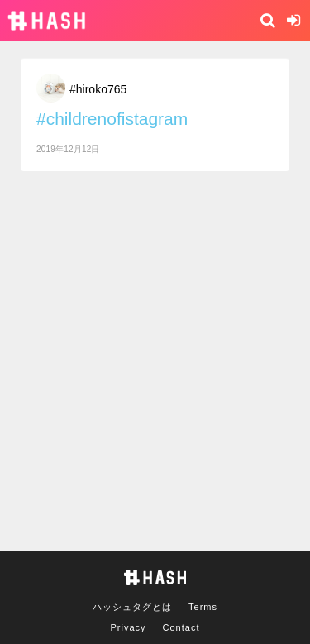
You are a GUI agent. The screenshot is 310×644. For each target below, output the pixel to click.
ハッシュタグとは (132, 607)
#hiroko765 (98, 89)
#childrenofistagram (112, 119)
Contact (181, 627)
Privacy (129, 627)
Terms (203, 607)
